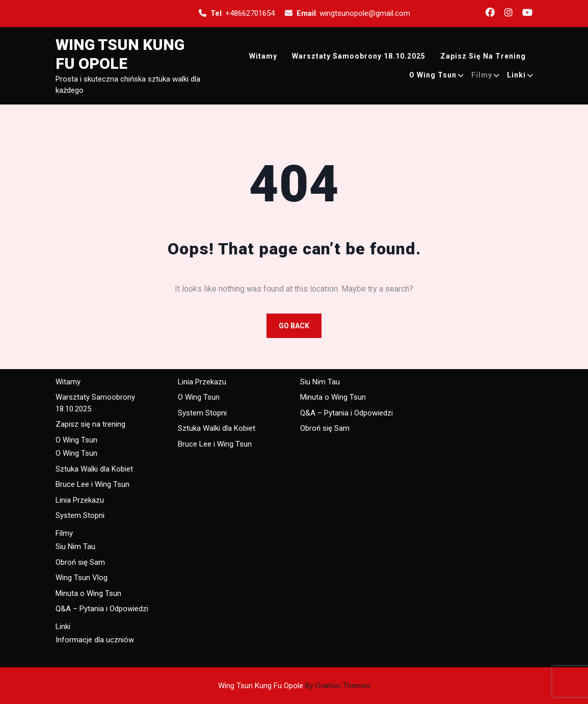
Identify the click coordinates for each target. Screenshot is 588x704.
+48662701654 (250, 13)
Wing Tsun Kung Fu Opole (294, 686)
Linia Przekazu (80, 500)
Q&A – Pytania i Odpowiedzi (102, 609)
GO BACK (294, 326)
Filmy (482, 75)
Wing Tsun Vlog (82, 578)
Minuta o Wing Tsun (88, 593)
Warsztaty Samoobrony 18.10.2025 (359, 56)
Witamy (263, 56)
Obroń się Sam (80, 562)
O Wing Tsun (433, 75)
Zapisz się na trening (483, 56)
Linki (516, 75)
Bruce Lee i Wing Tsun (92, 484)
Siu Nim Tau (75, 546)
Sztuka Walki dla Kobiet (94, 469)
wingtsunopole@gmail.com (365, 13)
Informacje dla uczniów (95, 640)
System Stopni (80, 515)
